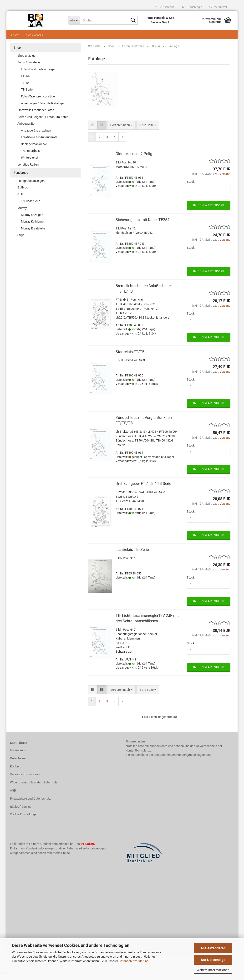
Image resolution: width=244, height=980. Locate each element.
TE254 (25, 88)
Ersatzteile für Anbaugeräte (39, 142)
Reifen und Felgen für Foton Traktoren (43, 122)
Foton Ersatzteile (29, 67)
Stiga (21, 240)
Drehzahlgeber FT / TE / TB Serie (143, 488)
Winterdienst (30, 162)
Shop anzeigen (27, 60)
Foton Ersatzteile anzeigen (39, 74)
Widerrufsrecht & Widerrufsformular (34, 787)
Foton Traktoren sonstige (38, 101)
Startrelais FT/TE (130, 357)
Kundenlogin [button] (192, 7)
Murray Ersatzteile (33, 233)
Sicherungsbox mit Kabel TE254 (142, 225)
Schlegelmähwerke (34, 149)
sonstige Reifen (28, 169)
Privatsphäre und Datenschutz (30, 803)
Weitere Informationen (213, 970)
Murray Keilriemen (33, 226)
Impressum (18, 755)
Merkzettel (218, 7)
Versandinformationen (25, 779)
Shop (15, 35)
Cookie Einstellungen (24, 819)
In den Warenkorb (209, 210)
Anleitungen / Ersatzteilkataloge (42, 108)
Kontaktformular (137, 755)
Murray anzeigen (32, 220)
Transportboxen (32, 155)
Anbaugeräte (26, 128)
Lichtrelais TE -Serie (132, 554)
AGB (13, 795)
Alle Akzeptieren (213, 948)
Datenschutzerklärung (134, 961)
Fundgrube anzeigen (31, 185)
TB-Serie (27, 94)
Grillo (21, 199)
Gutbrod (23, 192)
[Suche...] (74, 20)
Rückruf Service (21, 811)
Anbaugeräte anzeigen (36, 135)
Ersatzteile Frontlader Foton (36, 115)
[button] (165, 7)
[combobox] (121, 130)
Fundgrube (34, 35)
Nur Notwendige (213, 960)
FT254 (25, 81)
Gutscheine (18, 763)
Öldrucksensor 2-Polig (134, 159)
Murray (22, 213)
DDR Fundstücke (29, 206)
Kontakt (15, 771)
